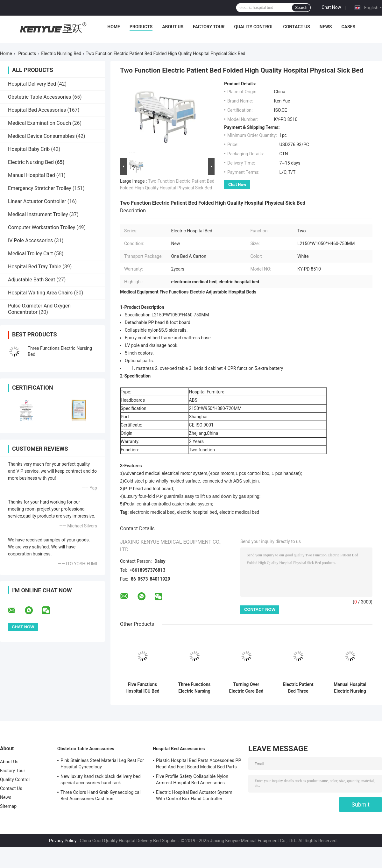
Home (114, 27)
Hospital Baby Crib (29, 149)
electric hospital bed (197, 512)
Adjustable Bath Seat (32, 280)
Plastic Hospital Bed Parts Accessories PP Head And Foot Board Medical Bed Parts (198, 764)
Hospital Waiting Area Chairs (40, 293)
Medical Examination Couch (39, 123)
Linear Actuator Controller (37, 201)
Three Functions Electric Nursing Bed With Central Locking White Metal (194, 688)
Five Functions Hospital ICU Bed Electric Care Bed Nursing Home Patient (143, 688)
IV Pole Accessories (30, 240)
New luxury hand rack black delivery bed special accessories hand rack (101, 780)
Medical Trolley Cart (30, 254)
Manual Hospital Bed (32, 175)
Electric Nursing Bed (61, 53)
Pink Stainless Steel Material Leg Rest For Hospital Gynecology (102, 764)
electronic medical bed (152, 512)
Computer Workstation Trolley (42, 227)
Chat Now (331, 7)
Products (141, 27)
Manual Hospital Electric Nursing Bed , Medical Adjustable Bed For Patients (350, 688)
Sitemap (8, 806)
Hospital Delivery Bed (32, 84)
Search (301, 8)
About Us (173, 27)
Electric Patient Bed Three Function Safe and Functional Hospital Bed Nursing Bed (298, 688)
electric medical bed (239, 512)
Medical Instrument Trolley (38, 214)
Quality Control (254, 27)
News (326, 27)
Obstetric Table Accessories (40, 97)
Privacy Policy (63, 841)
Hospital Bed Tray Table (35, 267)
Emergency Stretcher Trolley (40, 188)
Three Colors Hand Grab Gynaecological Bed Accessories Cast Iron (101, 795)
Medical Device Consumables (41, 136)
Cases (348, 27)
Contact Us (296, 27)
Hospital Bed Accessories (37, 110)
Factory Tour (209, 27)
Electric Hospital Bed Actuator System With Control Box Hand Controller (194, 795)
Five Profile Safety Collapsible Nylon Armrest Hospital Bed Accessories (192, 780)
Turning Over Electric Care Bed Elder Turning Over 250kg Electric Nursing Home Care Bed (246, 688)
